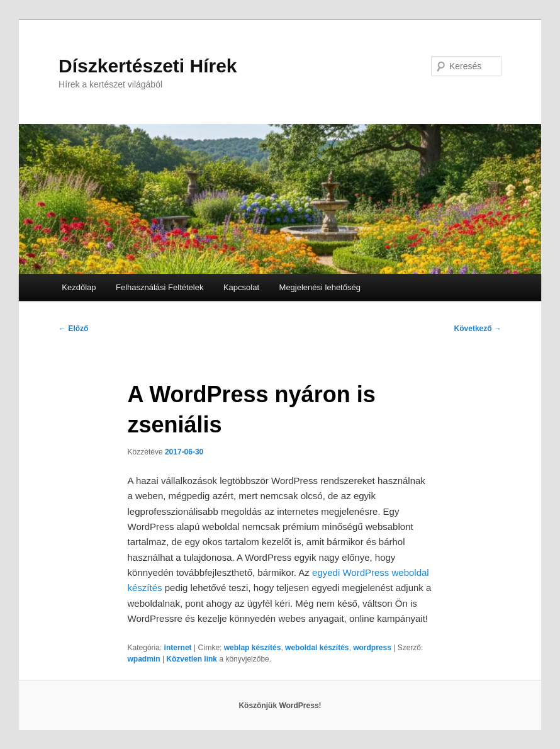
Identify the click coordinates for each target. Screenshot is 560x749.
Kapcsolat (241, 287)
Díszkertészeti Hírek (148, 66)
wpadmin (144, 659)
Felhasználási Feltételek (160, 287)
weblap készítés (253, 648)
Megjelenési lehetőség (320, 287)
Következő (478, 329)
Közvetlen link (193, 659)
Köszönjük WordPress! (280, 706)
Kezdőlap (79, 287)
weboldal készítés (317, 648)
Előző (73, 329)
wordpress (372, 648)
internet (178, 648)
